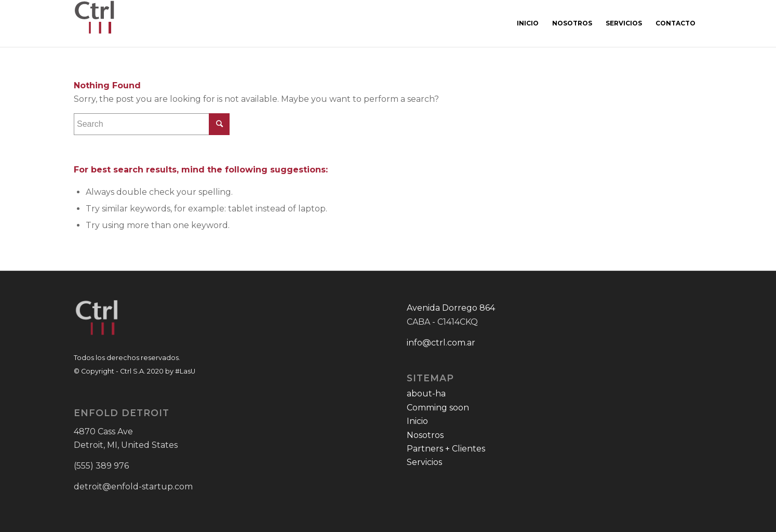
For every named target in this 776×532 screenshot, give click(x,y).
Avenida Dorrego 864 (451, 308)
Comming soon (438, 408)
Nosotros (425, 435)
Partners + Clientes (446, 449)
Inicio (417, 421)
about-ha (426, 394)
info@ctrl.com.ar (441, 343)
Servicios (424, 462)
